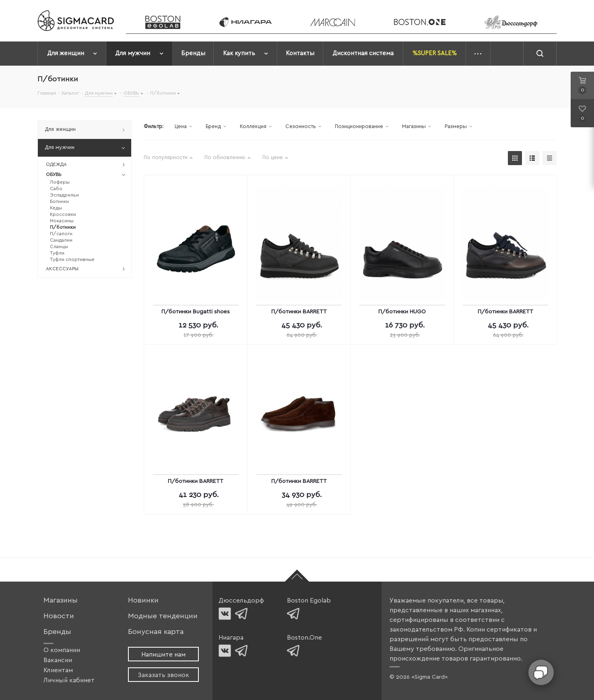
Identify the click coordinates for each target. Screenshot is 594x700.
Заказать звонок (163, 675)
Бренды (57, 632)
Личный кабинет (69, 680)
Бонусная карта (156, 632)
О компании (62, 650)
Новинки (143, 600)
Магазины (61, 600)
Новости (59, 616)
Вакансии (58, 660)
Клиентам (58, 670)
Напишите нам (163, 654)
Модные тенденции (163, 616)
